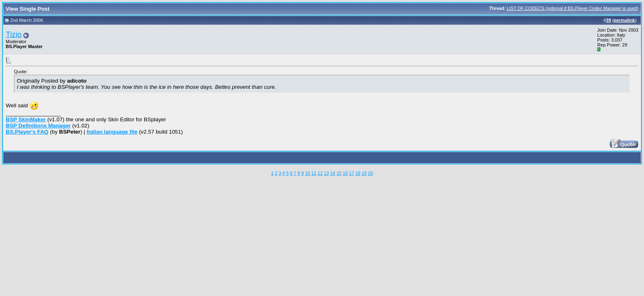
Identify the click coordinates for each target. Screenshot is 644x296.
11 (314, 173)
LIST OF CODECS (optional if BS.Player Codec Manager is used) (573, 8)
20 (370, 173)
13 (327, 173)
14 (333, 173)
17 (352, 173)
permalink (624, 20)
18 (358, 173)
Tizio (14, 34)
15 (339, 173)
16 (345, 173)
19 (364, 173)
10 (308, 173)
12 (320, 173)
